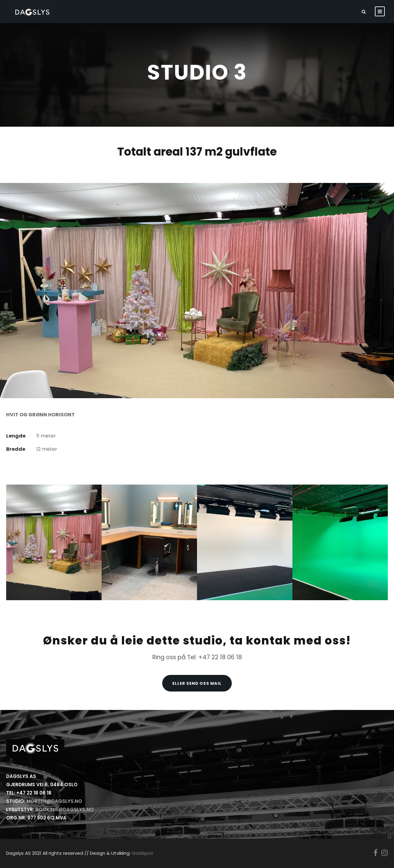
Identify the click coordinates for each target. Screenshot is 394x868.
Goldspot (143, 853)
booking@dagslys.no (65, 809)
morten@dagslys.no (54, 801)
